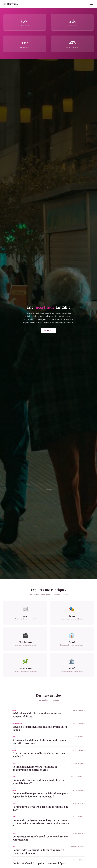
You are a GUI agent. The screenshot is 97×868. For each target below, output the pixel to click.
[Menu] (92, 4)
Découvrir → (48, 330)
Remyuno (11, 4)
